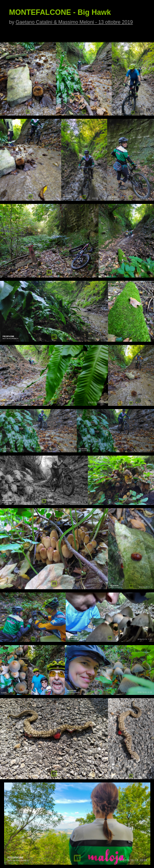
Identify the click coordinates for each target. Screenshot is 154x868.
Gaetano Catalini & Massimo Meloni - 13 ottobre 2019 (74, 22)
